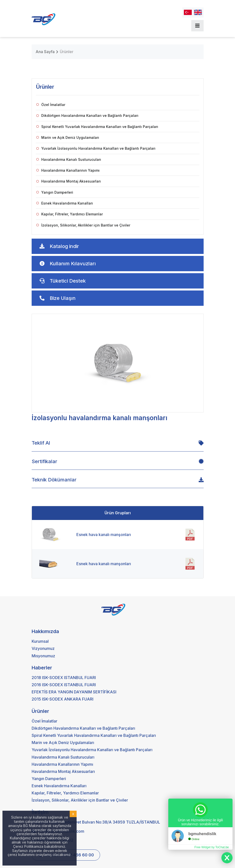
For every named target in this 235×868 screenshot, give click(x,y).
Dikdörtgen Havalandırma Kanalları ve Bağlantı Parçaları (87, 115)
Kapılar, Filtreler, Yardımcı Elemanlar (70, 214)
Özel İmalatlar (51, 105)
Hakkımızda (45, 631)
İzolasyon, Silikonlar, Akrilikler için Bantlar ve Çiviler (83, 225)
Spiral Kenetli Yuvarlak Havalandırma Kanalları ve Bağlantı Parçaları (97, 127)
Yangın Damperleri (55, 192)
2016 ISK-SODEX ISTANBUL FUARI (64, 685)
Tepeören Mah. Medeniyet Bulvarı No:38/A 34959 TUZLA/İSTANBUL (96, 822)
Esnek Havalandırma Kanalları (65, 203)
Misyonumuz (43, 656)
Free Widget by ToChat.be (212, 847)
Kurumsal (40, 641)
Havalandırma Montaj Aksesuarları (69, 181)
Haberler (42, 668)
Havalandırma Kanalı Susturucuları (69, 159)
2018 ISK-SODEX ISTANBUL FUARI (64, 678)
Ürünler (67, 52)
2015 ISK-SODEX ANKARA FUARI (63, 699)
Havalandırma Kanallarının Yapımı (68, 170)
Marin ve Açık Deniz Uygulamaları (68, 137)
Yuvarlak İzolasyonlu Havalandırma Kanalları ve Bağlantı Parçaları (96, 148)
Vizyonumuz (43, 648)
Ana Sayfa (45, 52)
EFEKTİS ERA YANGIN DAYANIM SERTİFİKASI (74, 692)
